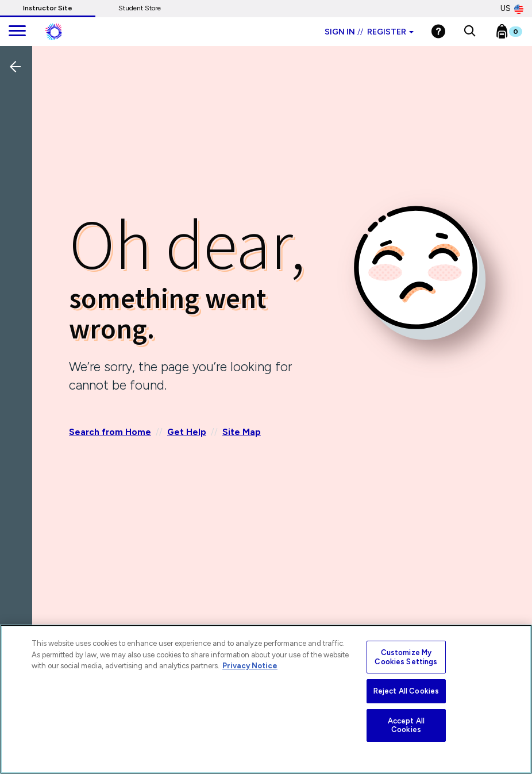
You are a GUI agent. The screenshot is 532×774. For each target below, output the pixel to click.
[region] (266, 699)
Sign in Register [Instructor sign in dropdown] (369, 32)
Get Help (187, 432)
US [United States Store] (512, 9)
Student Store (140, 8)
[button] (470, 32)
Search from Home (110, 432)
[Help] (438, 31)
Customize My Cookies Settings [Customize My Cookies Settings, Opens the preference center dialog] (406, 657)
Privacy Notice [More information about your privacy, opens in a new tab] (250, 666)
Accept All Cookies (406, 725)
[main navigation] (17, 32)
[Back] (19, 143)
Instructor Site (48, 8)
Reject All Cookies (406, 691)
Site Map (242, 432)
